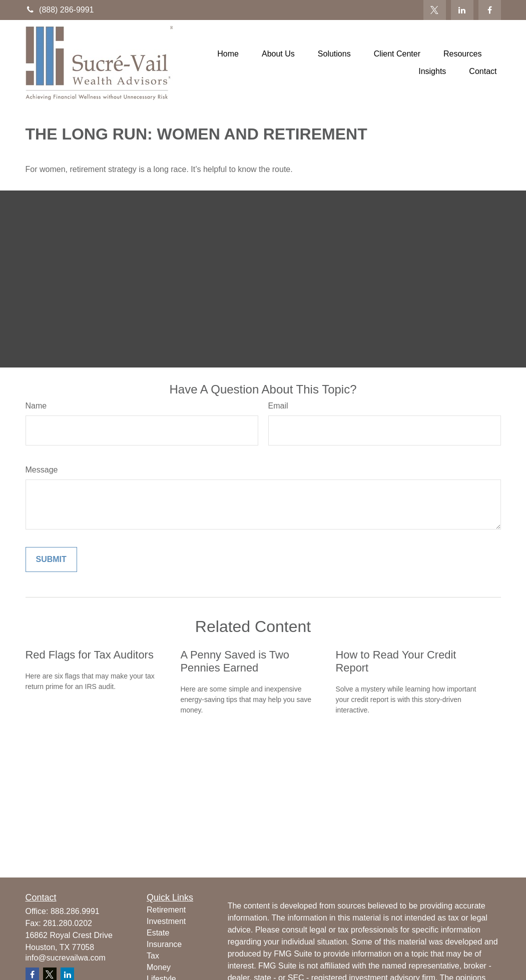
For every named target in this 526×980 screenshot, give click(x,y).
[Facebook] (490, 10)
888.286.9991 (75, 911)
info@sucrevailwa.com (66, 958)
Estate (158, 933)
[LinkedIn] (462, 10)
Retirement (166, 910)
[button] (228, 54)
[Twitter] (435, 10)
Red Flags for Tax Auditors (90, 655)
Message (42, 470)
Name (36, 406)
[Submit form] (51, 559)
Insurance (164, 944)
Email (278, 406)
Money (159, 967)
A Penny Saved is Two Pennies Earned (235, 661)
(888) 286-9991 (60, 10)
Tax (153, 956)
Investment (166, 921)
